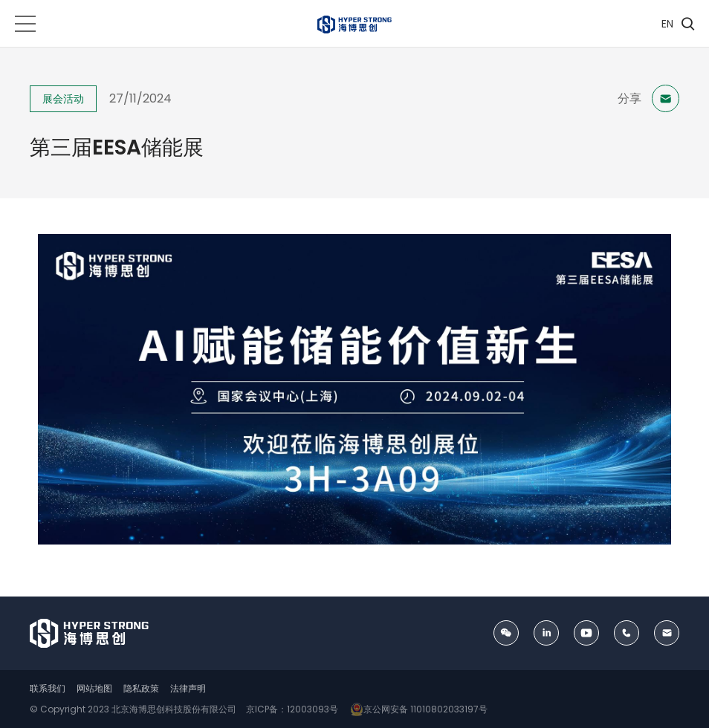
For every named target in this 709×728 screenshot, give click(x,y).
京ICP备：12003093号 (291, 709)
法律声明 (188, 688)
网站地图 (94, 688)
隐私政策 (141, 688)
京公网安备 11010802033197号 (417, 709)
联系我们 (48, 688)
